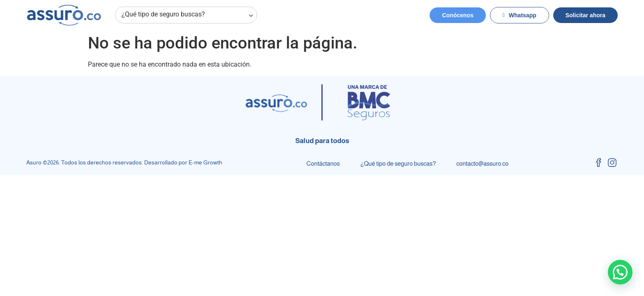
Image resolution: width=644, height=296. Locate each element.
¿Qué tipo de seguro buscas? (188, 15)
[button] (620, 272)
